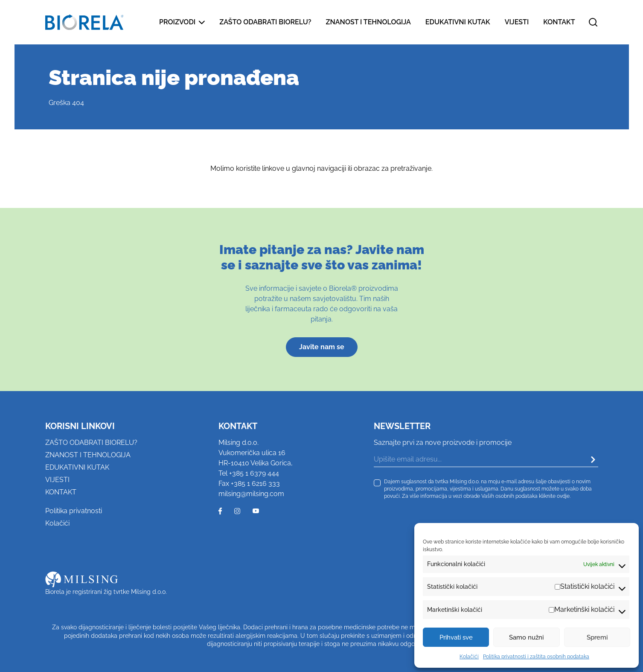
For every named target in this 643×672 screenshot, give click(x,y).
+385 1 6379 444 (254, 473)
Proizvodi (182, 22)
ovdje (563, 496)
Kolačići (469, 657)
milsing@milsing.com (251, 494)
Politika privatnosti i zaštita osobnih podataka (536, 657)
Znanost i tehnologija (368, 22)
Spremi (597, 637)
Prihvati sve (456, 637)
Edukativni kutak (458, 22)
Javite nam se (322, 347)
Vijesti (517, 22)
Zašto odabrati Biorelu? (265, 22)
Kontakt (559, 22)
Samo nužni (526, 637)
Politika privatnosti (74, 511)
